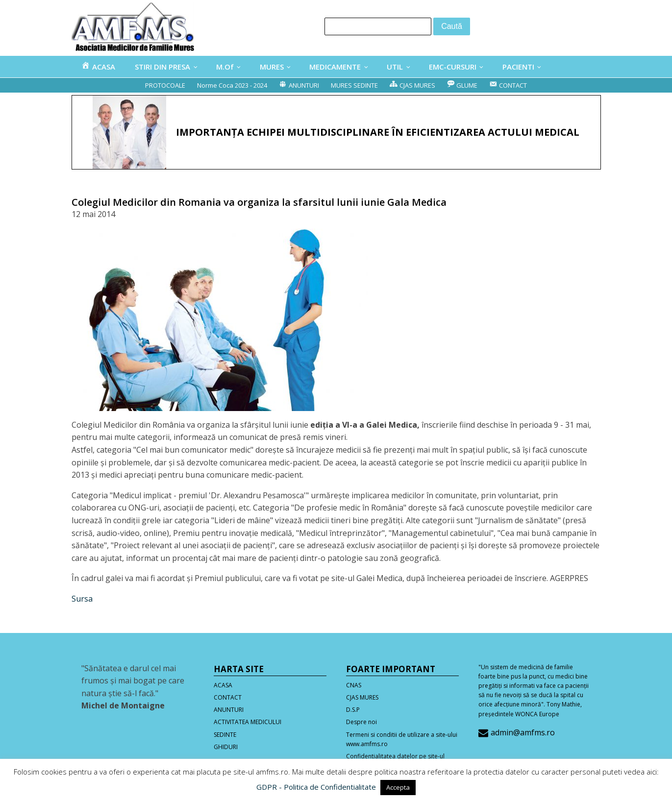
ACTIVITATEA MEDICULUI (248, 722)
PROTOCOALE (165, 85)
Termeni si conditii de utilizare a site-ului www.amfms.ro (402, 739)
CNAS (354, 685)
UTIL (395, 67)
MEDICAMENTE (335, 67)
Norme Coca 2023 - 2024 (232, 85)
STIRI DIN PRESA (162, 67)
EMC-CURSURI (453, 67)
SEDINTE (225, 735)
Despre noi (361, 722)
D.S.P (353, 710)
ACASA (223, 685)
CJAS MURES (362, 697)
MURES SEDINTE (354, 85)
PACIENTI (518, 67)
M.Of (225, 67)
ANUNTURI (229, 710)
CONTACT (228, 697)
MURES (272, 67)
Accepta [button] (398, 787)
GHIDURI (226, 747)
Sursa (82, 599)
